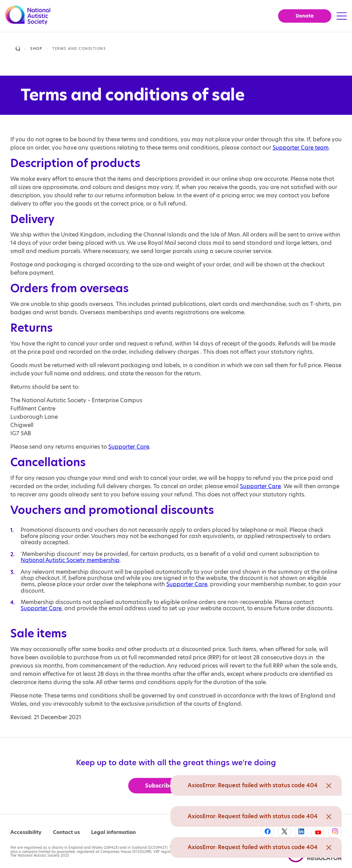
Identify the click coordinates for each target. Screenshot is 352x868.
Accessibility (26, 832)
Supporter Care (129, 447)
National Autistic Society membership (70, 560)
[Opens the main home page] (28, 20)
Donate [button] (305, 16)
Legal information (113, 832)
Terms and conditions (79, 48)
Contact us (66, 832)
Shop (36, 48)
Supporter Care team (301, 148)
